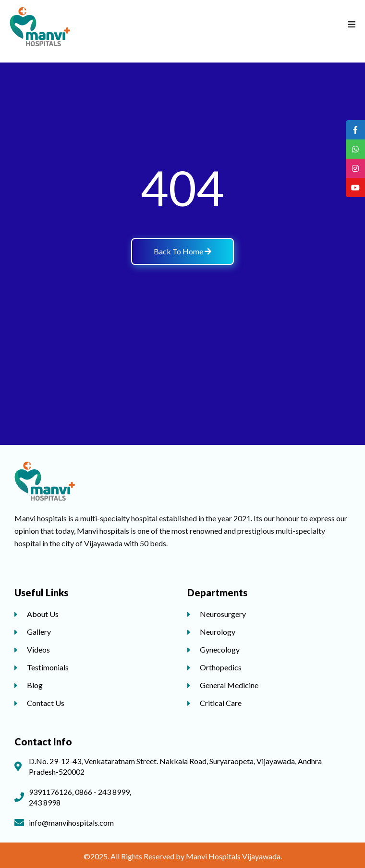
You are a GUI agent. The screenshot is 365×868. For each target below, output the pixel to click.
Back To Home (182, 251)
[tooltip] (355, 130)
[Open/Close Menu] (352, 24)
